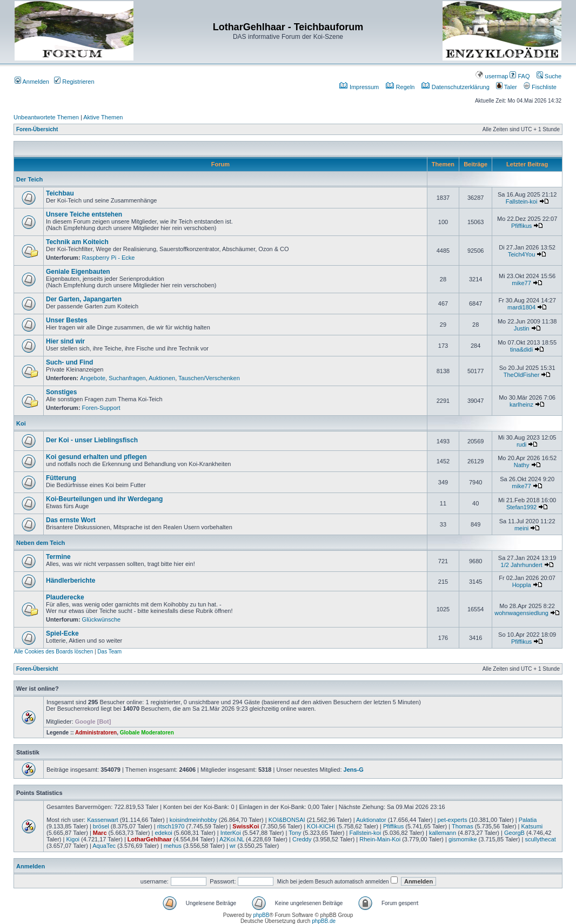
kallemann (443, 833)
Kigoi (72, 839)
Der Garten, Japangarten (84, 299)
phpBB (261, 915)
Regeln (400, 87)
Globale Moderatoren (147, 733)
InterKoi (231, 833)
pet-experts (453, 820)
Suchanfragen (127, 378)
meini (521, 528)
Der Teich (29, 179)
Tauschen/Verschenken (209, 378)
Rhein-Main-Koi (380, 839)
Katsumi (532, 826)
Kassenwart (102, 820)
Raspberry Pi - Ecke (109, 258)
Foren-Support (101, 408)
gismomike (463, 839)
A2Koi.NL (232, 839)
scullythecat (540, 839)
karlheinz (521, 404)
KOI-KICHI (321, 826)
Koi (21, 423)
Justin (522, 328)
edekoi (163, 833)
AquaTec (104, 846)
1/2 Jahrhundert (522, 565)
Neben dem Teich (41, 543)
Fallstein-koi (522, 201)
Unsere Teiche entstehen (84, 214)
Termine (58, 557)
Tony (295, 833)
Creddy (302, 839)
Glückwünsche (102, 619)
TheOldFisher (522, 375)
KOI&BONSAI (287, 820)
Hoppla (522, 585)
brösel (101, 826)
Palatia (528, 820)
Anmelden (32, 82)
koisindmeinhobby (193, 820)
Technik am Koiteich (77, 242)
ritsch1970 (171, 826)
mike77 (521, 283)
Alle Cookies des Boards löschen (53, 652)
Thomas (463, 826)
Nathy (522, 465)
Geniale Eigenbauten (78, 272)
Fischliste (540, 87)
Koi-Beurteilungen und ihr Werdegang (104, 499)
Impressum (359, 87)
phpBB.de (324, 921)
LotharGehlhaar (150, 839)
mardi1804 (521, 307)
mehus (173, 846)
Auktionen (162, 378)
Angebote (93, 378)
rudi (521, 444)
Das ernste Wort (71, 520)
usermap (492, 76)
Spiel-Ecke (62, 633)
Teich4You (521, 254)
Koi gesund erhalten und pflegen (96, 457)
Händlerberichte (71, 581)
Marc (100, 833)
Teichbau (60, 193)
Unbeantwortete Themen (46, 117)
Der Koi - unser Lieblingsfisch (92, 440)
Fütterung (61, 478)
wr (233, 846)
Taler (507, 87)
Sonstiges (61, 392)
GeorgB (514, 833)
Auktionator (371, 820)
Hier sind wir (65, 341)
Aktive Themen (103, 117)
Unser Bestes (67, 320)
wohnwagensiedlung (521, 613)
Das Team (109, 652)
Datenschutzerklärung (456, 87)
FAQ (520, 76)
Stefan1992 (521, 507)
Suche (549, 76)
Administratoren (96, 733)
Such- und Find (69, 362)
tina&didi (521, 349)
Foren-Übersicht (37, 129)
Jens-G (354, 770)
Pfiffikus (521, 226)
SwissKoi (246, 826)
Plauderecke (65, 597)
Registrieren (74, 82)
